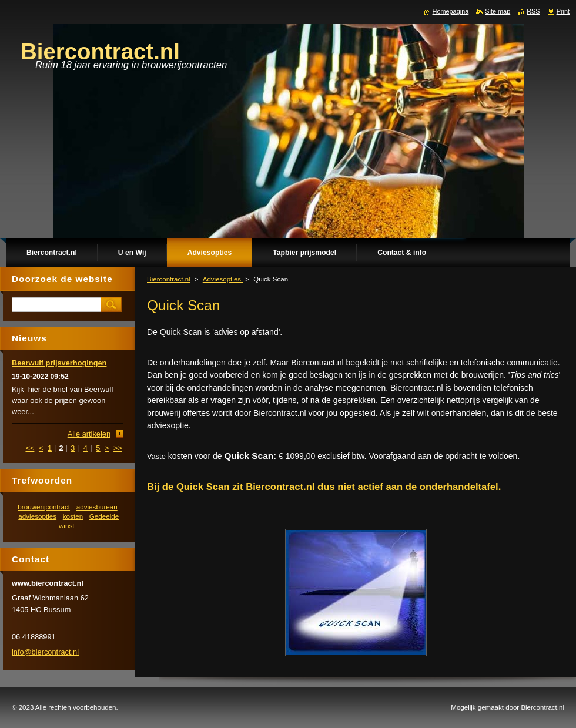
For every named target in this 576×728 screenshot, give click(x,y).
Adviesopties (223, 279)
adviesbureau (97, 507)
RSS (533, 11)
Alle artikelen (89, 434)
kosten (73, 516)
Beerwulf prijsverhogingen (59, 363)
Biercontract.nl (169, 279)
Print (563, 11)
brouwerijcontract (44, 507)
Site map (498, 11)
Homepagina (451, 11)
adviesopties (37, 516)
